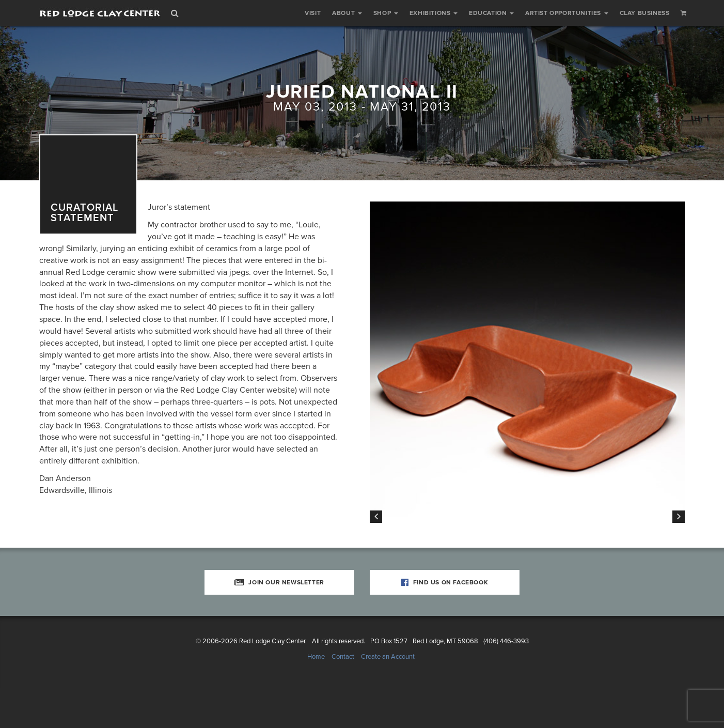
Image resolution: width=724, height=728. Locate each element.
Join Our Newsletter (279, 622)
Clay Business (645, 13)
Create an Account (388, 696)
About (347, 13)
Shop (386, 13)
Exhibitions (434, 13)
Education (491, 13)
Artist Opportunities (567, 13)
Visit (313, 13)
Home (316, 696)
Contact (343, 696)
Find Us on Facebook (445, 622)
